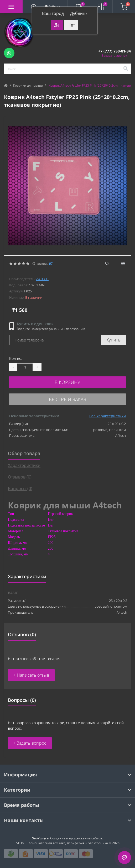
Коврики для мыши (28, 85)
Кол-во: (16, 358)
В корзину (67, 382)
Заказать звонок (114, 56)
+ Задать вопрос (30, 743)
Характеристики (24, 465)
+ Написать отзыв (31, 675)
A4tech (42, 279)
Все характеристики (108, 416)
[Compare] (123, 264)
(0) (51, 263)
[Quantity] (25, 367)
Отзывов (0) (20, 477)
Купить (113, 340)
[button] (115, 51)
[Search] (126, 69)
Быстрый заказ (67, 399)
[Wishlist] (107, 264)
